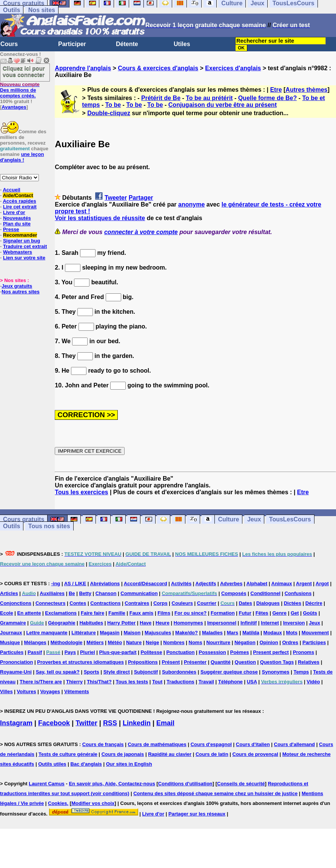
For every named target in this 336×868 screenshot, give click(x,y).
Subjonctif (146, 672)
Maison (132, 633)
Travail (206, 682)
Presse (11, 229)
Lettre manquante (47, 633)
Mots (292, 633)
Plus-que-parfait (118, 652)
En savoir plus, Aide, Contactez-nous (112, 784)
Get (295, 613)
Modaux (273, 633)
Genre (279, 613)
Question (245, 662)
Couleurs (182, 603)
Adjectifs (206, 584)
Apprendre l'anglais (83, 68)
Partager (141, 198)
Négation (245, 642)
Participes (314, 642)
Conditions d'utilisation (185, 784)
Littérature (83, 633)
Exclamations (61, 613)
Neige (152, 642)
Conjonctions (16, 603)
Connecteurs (50, 603)
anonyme (191, 204)
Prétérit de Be (161, 98)
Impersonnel (222, 623)
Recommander (20, 235)
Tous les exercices (81, 492)
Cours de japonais (123, 754)
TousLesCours (290, 519)
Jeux (254, 519)
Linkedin (137, 723)
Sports (92, 672)
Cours (9, 44)
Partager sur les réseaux (197, 814)
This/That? (99, 682)
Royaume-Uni (16, 672)
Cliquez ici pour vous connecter (24, 71)
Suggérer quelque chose (229, 672)
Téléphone (230, 682)
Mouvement (315, 633)
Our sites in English (129, 764)
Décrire (314, 603)
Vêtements (77, 691)
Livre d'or (14, 212)
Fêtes (262, 613)
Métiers (95, 642)
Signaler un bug (22, 241)
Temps (301, 672)
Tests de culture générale (68, 754)
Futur (245, 613)
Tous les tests (132, 682)
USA (252, 682)
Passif (35, 652)
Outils (12, 10)
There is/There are (41, 682)
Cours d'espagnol (211, 744)
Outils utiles (52, 764)
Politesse (151, 652)
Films (164, 613)
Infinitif (249, 623)
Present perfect (271, 652)
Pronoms (304, 652)
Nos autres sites (20, 292)
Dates (245, 603)
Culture (228, 519)
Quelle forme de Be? (268, 98)
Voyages (50, 691)
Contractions (105, 603)
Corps (160, 603)
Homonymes (188, 623)
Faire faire (92, 613)
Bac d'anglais (86, 764)
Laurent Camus (47, 784)
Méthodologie (67, 642)
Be (72, 593)
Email (165, 723)
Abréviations (105, 584)
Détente (127, 44)
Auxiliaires (52, 593)
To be (113, 105)
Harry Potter (121, 623)
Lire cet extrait (20, 207)
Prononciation (16, 662)
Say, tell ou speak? (58, 672)
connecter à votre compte (141, 232)
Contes (78, 603)
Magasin (110, 633)
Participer (72, 44)
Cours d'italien (253, 744)
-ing (55, 584)
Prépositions (143, 662)
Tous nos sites (49, 526)
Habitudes (91, 623)
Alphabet (257, 584)
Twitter (86, 723)
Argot (322, 584)
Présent (171, 662)
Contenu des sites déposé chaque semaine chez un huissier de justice (215, 793)
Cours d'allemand (295, 744)
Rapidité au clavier (170, 754)
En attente (29, 613)
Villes (6, 691)
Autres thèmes (306, 90)
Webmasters (18, 252)
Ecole (7, 613)
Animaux (282, 584)
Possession (212, 652)
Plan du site (17, 224)
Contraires (137, 603)
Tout (157, 682)
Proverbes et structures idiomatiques (80, 662)
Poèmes (240, 652)
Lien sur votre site (24, 258)
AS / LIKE (75, 584)
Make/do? (186, 633)
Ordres (290, 642)
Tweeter (116, 198)
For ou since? (190, 613)
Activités (181, 584)
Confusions (298, 593)
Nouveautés (17, 218)
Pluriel (88, 652)
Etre (276, 90)
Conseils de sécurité (241, 784)
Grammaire (13, 623)
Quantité (221, 662)
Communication (139, 593)
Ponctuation (180, 652)
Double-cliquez (109, 113)
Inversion (294, 623)
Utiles (182, 44)
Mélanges (35, 642)
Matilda (251, 633)
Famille (117, 613)
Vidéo (313, 682)
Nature (134, 642)
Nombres (174, 642)
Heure (163, 623)
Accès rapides (19, 201)
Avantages (14, 107)
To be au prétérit (209, 98)
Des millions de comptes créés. (20, 90)
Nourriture (219, 642)
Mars (233, 633)
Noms (196, 642)
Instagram (16, 723)
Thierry (74, 682)
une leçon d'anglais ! (22, 157)
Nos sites (42, 10)
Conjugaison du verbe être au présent (223, 105)
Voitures (27, 691)
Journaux (11, 633)
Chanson (106, 593)
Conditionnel (265, 593)
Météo (115, 642)
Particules (12, 652)
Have (146, 623)
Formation (223, 613)
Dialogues (268, 603)
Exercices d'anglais (233, 68)
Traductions (180, 682)
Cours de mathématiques (157, 744)
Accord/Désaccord (146, 584)
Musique (10, 642)
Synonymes (276, 672)
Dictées (293, 603)
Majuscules (158, 633)
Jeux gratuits (17, 286)
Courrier (207, 603)
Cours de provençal (255, 754)
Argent (304, 584)
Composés (234, 593)
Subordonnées (179, 672)
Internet (270, 623)
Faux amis (142, 613)
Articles (9, 593)
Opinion (269, 642)
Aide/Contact (18, 195)
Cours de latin (212, 754)
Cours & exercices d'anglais (158, 68)
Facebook (54, 723)
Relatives (309, 662)
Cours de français (103, 744)
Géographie (62, 623)
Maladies (212, 633)
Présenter (195, 662)
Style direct (117, 672)
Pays (70, 652)
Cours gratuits (24, 519)
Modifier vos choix (93, 803)
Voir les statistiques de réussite (100, 218)
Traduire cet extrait (25, 246)
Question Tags (277, 662)
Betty (85, 593)
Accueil (11, 190)
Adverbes (231, 584)
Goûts (310, 613)
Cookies (58, 803)
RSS (110, 723)
